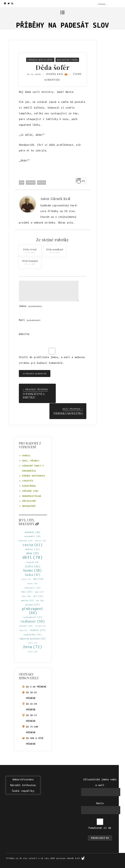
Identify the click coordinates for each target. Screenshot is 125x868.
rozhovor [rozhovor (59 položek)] (33, 621)
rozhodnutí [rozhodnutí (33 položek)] (32, 617)
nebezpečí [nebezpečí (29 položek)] (33, 587)
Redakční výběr (67, 60)
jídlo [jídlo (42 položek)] (33, 566)
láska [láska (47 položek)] (33, 574)
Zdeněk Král (57, 74)
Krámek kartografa (34, 476)
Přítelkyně (29, 501)
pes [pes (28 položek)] (40, 600)
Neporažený (29, 506)
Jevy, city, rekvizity (29, 522)
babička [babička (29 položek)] (26, 540)
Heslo (100, 803)
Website (24, 334)
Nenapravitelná (32, 496)
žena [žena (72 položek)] (33, 646)
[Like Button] (79, 181)
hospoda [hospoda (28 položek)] (33, 562)
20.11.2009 (30, 264)
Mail (30, 320)
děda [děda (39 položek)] (33, 553)
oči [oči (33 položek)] (38, 596)
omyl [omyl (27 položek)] (39, 592)
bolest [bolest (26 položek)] (41, 540)
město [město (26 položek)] (33, 583)
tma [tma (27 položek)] (24, 630)
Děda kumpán (30, 261)
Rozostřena (29, 486)
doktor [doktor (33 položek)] (32, 549)
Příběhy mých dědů (40, 60)
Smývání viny (30, 491)
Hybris (26, 455)
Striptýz (28, 481)
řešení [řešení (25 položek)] (32, 643)
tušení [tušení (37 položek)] (38, 630)
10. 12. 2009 (34, 74)
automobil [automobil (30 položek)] (33, 536)
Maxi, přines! (31, 460)
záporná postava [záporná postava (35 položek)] (33, 638)
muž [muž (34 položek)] (38, 579)
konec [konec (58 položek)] (33, 570)
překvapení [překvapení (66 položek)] (33, 610)
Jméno (30, 306)
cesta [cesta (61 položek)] (33, 544)
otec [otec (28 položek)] (26, 596)
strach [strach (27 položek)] (41, 626)
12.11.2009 (30, 253)
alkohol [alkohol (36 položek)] (33, 532)
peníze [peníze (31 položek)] (27, 600)
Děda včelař (30, 249)
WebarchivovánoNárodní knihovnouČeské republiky (23, 785)
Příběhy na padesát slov (63, 25)
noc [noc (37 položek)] (27, 591)
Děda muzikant (55, 249)
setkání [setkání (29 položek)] (26, 626)
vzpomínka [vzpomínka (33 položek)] (33, 634)
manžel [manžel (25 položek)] (26, 579)
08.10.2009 (55, 253)
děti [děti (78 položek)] (33, 557)
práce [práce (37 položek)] (33, 604)
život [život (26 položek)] (33, 651)
